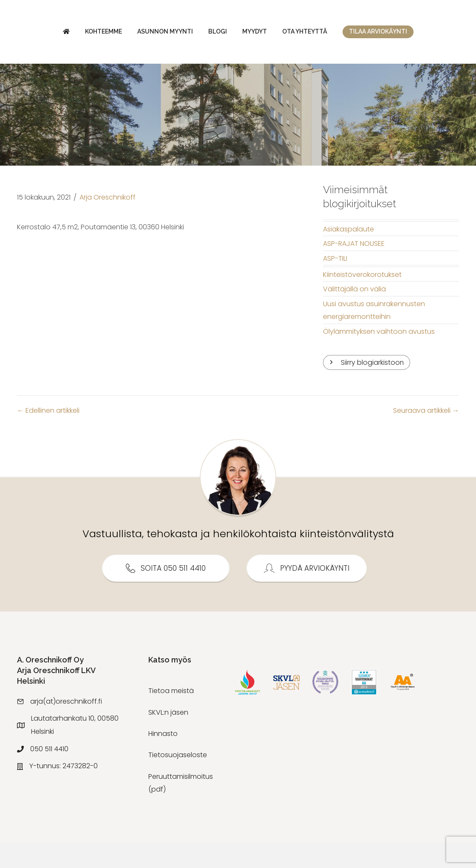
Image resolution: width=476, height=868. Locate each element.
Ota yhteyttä (419, 34)
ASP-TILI (335, 284)
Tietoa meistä (171, 717)
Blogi (189, 34)
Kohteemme (75, 34)
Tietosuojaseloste (178, 781)
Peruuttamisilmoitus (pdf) (181, 808)
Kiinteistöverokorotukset (362, 300)
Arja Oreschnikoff (108, 223)
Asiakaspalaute (348, 255)
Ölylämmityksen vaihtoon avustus (379, 357)
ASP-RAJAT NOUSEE (354, 269)
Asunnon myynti (136, 34)
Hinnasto (163, 759)
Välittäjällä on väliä (354, 314)
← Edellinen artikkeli (48, 436)
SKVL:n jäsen (168, 738)
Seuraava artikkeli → (426, 436)
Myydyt (369, 34)
